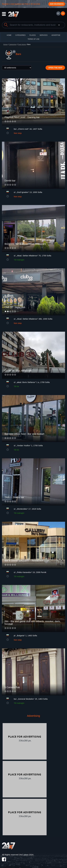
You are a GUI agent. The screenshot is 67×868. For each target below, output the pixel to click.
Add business (57, 4)
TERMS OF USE (33, 39)
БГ (58, 13)
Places (33, 35)
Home (5, 44)
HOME (9, 35)
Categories (13, 44)
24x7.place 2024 (26, 855)
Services (43, 35)
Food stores (22, 44)
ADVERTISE (56, 35)
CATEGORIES (20, 35)
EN (63, 13)
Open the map (55, 68)
